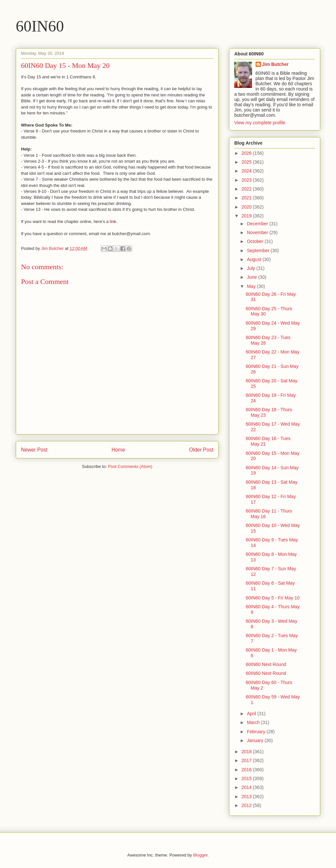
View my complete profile (260, 123)
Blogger (200, 855)
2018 (247, 752)
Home (118, 450)
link (113, 222)
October (256, 241)
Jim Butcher (275, 64)
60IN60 (40, 26)
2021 (247, 198)
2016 (247, 770)
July (252, 268)
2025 (247, 162)
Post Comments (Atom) (130, 466)
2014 (247, 787)
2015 (247, 778)
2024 (247, 171)
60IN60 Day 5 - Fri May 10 (273, 598)
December (258, 224)
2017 (247, 760)
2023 (247, 180)
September (259, 251)
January (256, 740)
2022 (247, 189)
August (254, 259)
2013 (247, 797)
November (258, 232)
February (257, 732)
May (252, 286)
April (252, 714)
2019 (247, 216)
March (254, 722)
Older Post (201, 450)
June (252, 277)
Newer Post (34, 450)
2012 (247, 805)
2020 (247, 207)
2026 (247, 153)
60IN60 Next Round (266, 664)
